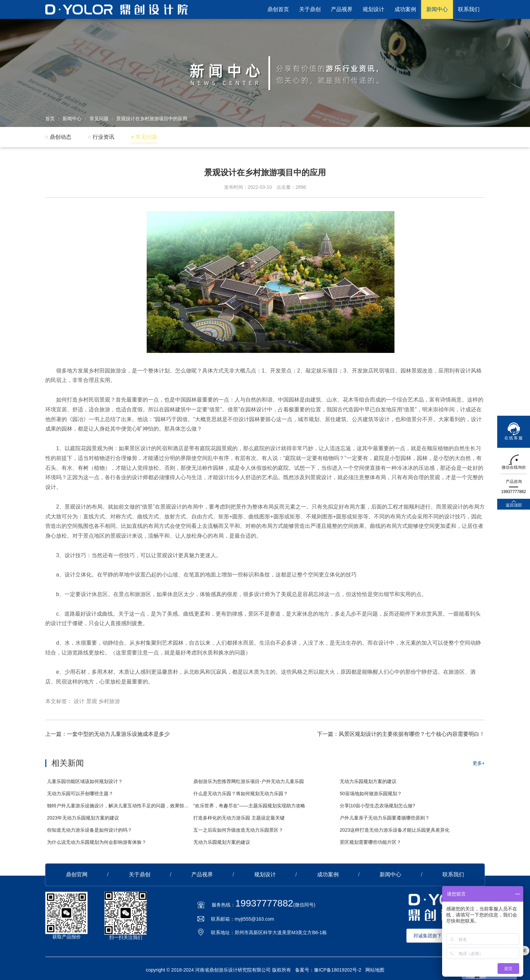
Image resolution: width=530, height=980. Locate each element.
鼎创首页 (278, 9)
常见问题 (99, 119)
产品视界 (342, 9)
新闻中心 (437, 9)
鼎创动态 (61, 137)
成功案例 (405, 9)
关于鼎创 (310, 9)
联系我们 (469, 9)
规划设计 (374, 9)
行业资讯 (103, 137)
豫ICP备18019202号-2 (338, 970)
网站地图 (375, 970)
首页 (50, 119)
